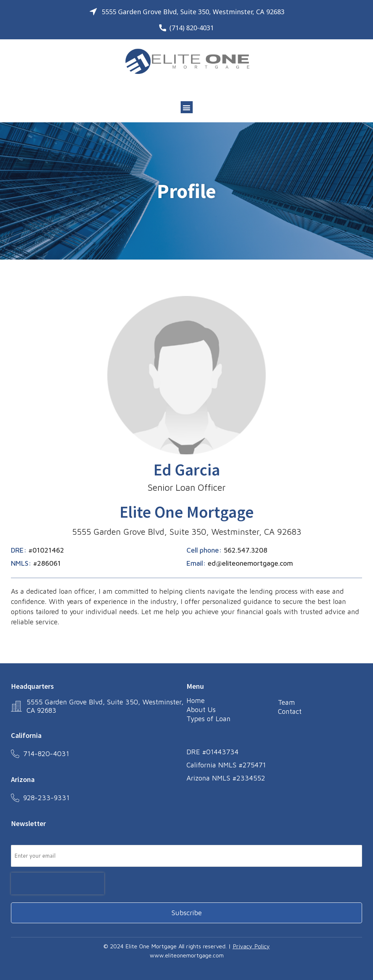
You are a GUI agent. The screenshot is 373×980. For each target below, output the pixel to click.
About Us (201, 709)
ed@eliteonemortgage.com (250, 563)
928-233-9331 (47, 797)
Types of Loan (209, 718)
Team (286, 702)
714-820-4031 (46, 752)
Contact (290, 711)
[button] (187, 107)
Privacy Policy (251, 945)
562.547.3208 (246, 550)
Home (196, 700)
